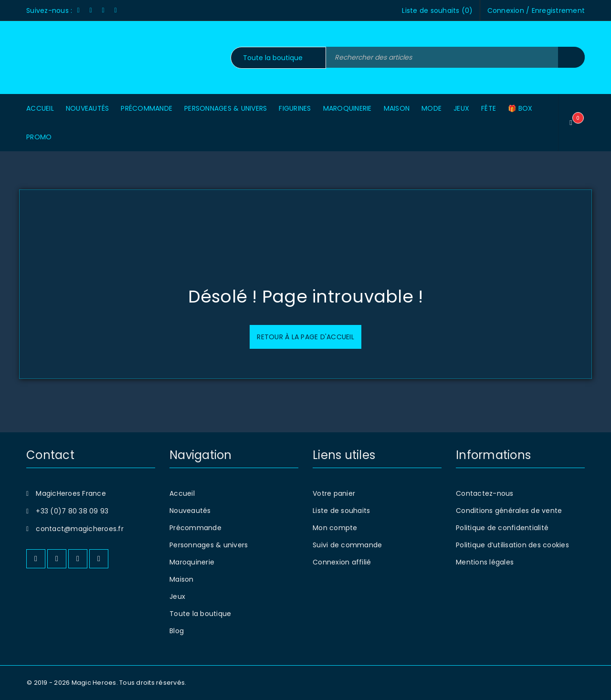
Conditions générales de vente (509, 511)
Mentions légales (485, 562)
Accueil (182, 493)
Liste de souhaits (341, 511)
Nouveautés (190, 511)
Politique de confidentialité (502, 528)
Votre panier (334, 493)
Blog (177, 631)
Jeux (177, 596)
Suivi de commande (347, 545)
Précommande (195, 528)
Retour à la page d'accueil (305, 337)
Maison (182, 579)
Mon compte (335, 528)
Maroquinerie (192, 562)
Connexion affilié (342, 562)
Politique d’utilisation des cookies (512, 545)
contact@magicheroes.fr (80, 529)
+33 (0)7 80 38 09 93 (72, 511)
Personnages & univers (209, 545)
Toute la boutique (200, 614)
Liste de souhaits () (437, 10)
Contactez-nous (485, 493)
